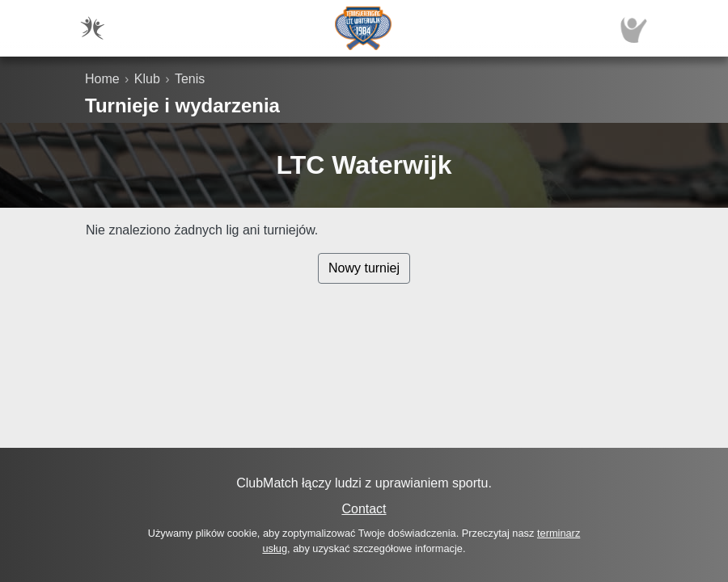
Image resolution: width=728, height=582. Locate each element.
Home (102, 79)
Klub (147, 79)
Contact (364, 509)
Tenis (190, 79)
